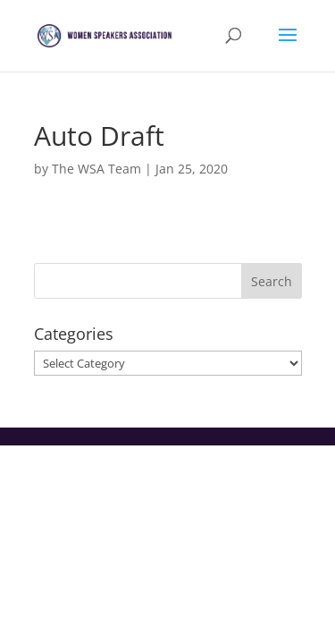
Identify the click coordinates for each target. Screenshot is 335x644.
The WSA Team (96, 169)
